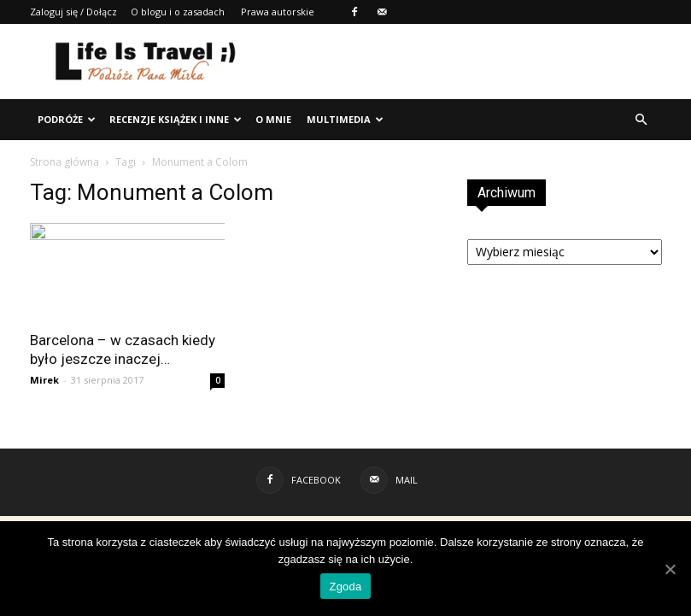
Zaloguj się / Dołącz (73, 12)
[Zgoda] (670, 569)
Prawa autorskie (278, 12)
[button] (641, 120)
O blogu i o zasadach (178, 12)
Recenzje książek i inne (176, 119)
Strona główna (64, 162)
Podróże (67, 119)
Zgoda (345, 587)
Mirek (44, 380)
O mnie (273, 119)
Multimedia (345, 119)
